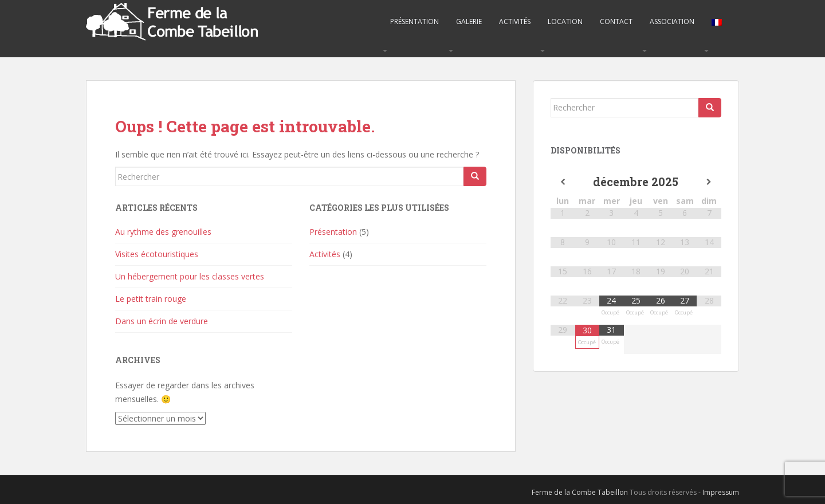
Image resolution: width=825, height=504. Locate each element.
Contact (616, 21)
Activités (515, 21)
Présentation (415, 21)
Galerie (469, 21)
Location (565, 21)
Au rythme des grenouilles (163, 232)
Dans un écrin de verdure (162, 321)
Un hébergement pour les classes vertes (190, 276)
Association (672, 21)
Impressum (721, 492)
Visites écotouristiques (157, 254)
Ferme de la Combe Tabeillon (580, 492)
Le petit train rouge (151, 299)
